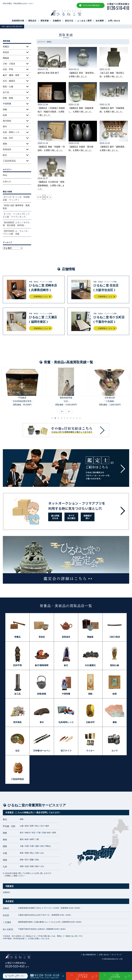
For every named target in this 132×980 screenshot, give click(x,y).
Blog (5, 175)
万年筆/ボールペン (42, 751)
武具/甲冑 (17, 665)
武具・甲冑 (8, 69)
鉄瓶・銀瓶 (8, 98)
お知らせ (7, 181)
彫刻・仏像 (8, 87)
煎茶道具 (7, 149)
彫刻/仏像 (115, 665)
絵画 (5, 115)
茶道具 (42, 637)
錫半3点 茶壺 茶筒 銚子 (48, 73)
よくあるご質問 (84, 21)
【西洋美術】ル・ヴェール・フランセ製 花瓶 (16, 232)
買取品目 (32, 21)
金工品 (6, 92)
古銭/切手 (90, 722)
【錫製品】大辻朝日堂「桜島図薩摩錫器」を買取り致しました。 (51, 185)
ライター (90, 751)
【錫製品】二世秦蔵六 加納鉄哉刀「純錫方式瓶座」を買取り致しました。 (51, 112)
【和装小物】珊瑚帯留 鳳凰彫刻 (16, 207)
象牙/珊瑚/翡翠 (42, 665)
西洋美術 (7, 121)
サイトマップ (117, 955)
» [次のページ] (50, 197)
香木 (5, 127)
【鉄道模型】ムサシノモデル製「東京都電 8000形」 (16, 224)
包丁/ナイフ (66, 751)
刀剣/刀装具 (115, 637)
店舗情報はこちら (41, 296)
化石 (17, 751)
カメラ (115, 751)
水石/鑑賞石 (90, 665)
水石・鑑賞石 (9, 81)
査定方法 (69, 21)
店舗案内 (57, 21)
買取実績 (45, 21)
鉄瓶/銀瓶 (42, 694)
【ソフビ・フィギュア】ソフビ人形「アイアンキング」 (16, 215)
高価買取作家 (18, 21)
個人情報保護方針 (89, 955)
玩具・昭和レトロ (11, 132)
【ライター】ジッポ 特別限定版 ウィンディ (16, 198)
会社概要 (100, 21)
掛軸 (5, 109)
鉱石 (5, 155)
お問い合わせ (114, 21)
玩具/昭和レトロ (66, 722)
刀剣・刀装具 (9, 64)
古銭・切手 (8, 138)
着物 (5, 144)
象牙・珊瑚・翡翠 (11, 75)
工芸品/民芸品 (9, 161)
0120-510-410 (17, 966)
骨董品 (17, 637)
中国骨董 (66, 694)
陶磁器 (6, 58)
